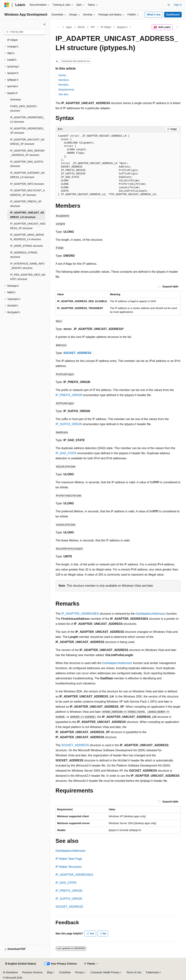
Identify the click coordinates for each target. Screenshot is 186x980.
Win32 (81, 27)
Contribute (65, 972)
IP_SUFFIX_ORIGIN (69, 424)
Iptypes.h (122, 27)
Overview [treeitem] (15, 100)
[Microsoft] (7, 5)
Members (64, 80)
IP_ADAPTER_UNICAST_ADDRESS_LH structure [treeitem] (27, 215)
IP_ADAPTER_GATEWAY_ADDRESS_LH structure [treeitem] (27, 175)
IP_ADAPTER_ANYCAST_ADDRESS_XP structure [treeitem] (27, 142)
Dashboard (173, 15)
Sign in (178, 5)
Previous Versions (32, 972)
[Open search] (169, 5)
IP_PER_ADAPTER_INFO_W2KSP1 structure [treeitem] (28, 277)
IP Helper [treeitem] (13, 40)
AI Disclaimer (10, 972)
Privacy (79, 972)
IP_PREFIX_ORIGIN (69, 395)
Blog (50, 972)
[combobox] (25, 32)
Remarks (64, 85)
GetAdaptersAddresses (151, 614)
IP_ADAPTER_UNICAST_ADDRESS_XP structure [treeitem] (28, 226)
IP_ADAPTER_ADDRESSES (80, 614)
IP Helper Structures (69, 867)
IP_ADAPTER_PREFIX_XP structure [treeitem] (26, 204)
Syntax (62, 75)
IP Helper (106, 27)
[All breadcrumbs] (59, 27)
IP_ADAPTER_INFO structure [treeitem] (27, 184)
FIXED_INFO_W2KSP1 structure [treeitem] (24, 109)
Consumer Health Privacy (105, 972)
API (93, 27)
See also (63, 94)
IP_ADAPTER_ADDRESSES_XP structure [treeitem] (27, 131)
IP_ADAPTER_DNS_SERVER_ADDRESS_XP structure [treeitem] (27, 153)
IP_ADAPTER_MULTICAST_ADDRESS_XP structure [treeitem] (27, 193)
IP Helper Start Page (69, 859)
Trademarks (152, 972)
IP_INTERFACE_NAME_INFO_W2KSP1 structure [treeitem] (27, 266)
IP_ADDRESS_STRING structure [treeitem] (24, 255)
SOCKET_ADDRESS (77, 353)
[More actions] (177, 27)
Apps (69, 27)
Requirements (66, 90)
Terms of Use (134, 972)
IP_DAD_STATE (66, 453)
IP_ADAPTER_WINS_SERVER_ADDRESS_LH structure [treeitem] (27, 237)
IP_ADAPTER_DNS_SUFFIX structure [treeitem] (27, 164)
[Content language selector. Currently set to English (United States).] (20, 964)
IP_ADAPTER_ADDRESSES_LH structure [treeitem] (27, 120)
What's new (154, 15)
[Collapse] (45, 24)
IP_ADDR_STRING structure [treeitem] (27, 246)
